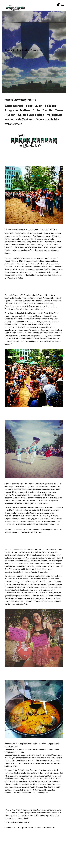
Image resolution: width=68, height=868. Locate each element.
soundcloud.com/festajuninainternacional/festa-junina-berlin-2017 (30, 828)
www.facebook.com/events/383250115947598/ (38, 229)
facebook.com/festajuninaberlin (20, 100)
